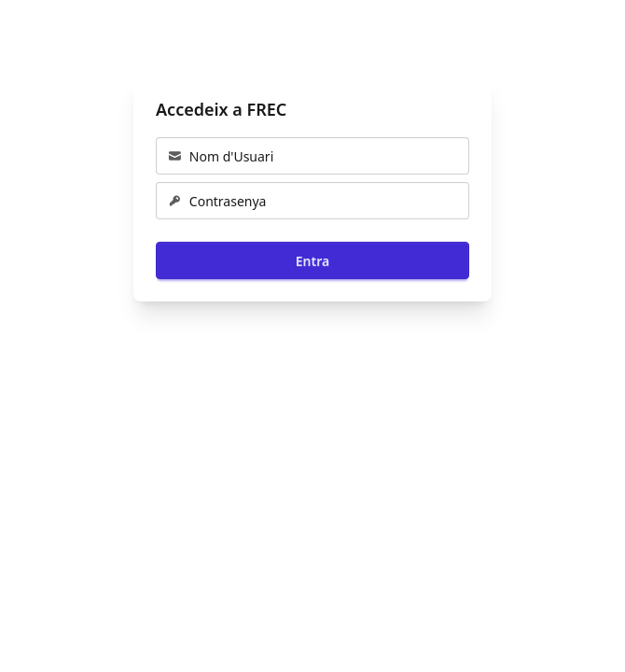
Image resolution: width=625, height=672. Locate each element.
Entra (312, 261)
